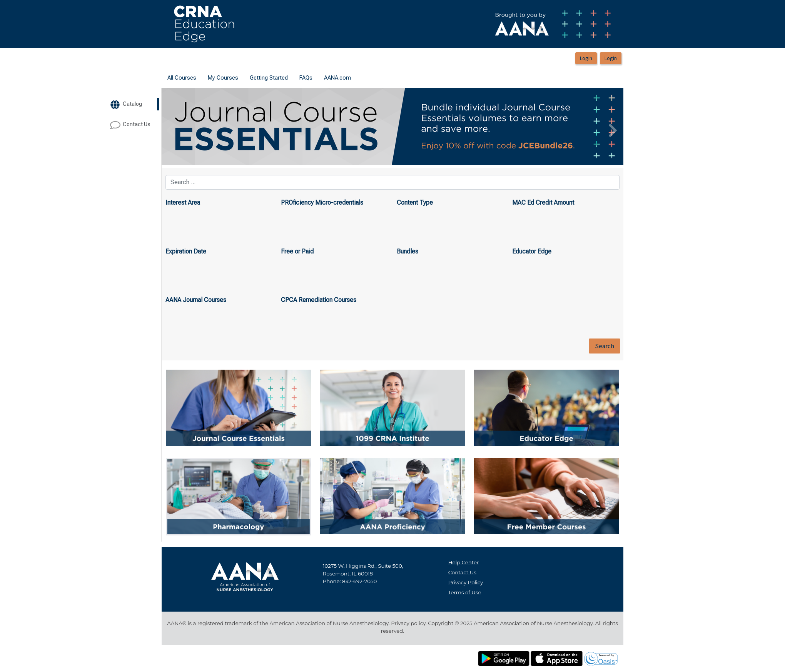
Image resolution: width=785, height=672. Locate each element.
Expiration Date (186, 251)
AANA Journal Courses (196, 300)
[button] (196, 127)
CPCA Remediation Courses (319, 300)
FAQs (306, 78)
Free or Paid (297, 251)
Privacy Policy (466, 582)
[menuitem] (182, 78)
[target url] (133, 104)
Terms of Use (465, 592)
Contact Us (462, 572)
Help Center (464, 562)
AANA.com (337, 78)
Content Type (415, 203)
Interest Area (183, 203)
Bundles (408, 251)
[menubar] (259, 78)
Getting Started (269, 78)
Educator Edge (532, 251)
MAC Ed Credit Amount (543, 203)
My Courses (223, 78)
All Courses (182, 78)
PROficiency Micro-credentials (322, 203)
